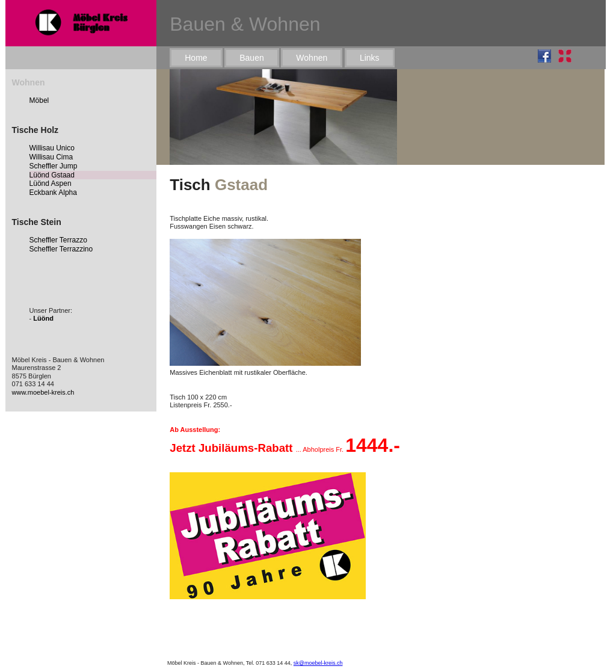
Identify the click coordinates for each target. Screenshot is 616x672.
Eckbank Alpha (53, 193)
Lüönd (43, 318)
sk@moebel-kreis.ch (318, 663)
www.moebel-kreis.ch (43, 392)
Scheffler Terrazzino (61, 249)
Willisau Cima (51, 157)
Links (370, 58)
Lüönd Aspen (51, 183)
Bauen (251, 58)
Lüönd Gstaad (52, 175)
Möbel (39, 100)
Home (196, 58)
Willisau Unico (52, 148)
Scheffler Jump (54, 166)
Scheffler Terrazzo (58, 240)
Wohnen (312, 58)
